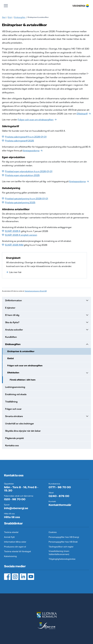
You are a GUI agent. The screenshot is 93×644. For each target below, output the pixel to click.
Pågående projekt (14, 438)
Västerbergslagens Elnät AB (36, 291)
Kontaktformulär (60, 505)
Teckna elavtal (11, 532)
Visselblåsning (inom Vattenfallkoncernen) (59, 553)
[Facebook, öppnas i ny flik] (7, 577)
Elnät (10, 17)
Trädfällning (11, 402)
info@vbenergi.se (16, 508)
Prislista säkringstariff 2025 (18, 141)
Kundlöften (11, 337)
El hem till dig (47, 315)
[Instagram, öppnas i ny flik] (15, 577)
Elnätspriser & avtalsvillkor (21, 351)
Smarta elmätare (47, 416)
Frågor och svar (13, 409)
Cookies (53, 532)
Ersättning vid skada (16, 394)
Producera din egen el (15, 547)
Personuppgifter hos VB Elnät (63, 542)
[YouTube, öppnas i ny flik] (31, 577)
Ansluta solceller (47, 330)
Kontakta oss (12, 445)
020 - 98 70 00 (15, 499)
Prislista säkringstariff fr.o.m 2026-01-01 (24, 137)
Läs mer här (14, 272)
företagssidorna (33, 151)
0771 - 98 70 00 (60, 487)
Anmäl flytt (9, 537)
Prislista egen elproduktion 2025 (21, 175)
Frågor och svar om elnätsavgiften (37, 120)
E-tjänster (10, 308)
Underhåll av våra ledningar (19, 424)
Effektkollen (48, 373)
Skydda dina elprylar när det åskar (23, 431)
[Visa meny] (6, 6)
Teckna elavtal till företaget (17, 551)
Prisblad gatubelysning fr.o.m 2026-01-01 (25, 199)
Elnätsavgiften (20, 17)
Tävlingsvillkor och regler (61, 547)
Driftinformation (47, 300)
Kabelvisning (10, 556)
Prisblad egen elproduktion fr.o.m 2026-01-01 (27, 171)
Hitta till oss (12, 517)
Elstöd (10, 358)
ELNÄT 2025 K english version (20, 235)
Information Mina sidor (15, 542)
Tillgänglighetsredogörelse (62, 559)
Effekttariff (84, 114)
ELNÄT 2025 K (11, 231)
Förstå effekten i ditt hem (23, 380)
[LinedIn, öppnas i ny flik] (23, 577)
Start (4, 17)
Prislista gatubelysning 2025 (19, 202)
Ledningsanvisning (15, 387)
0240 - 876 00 (59, 496)
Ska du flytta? (47, 322)
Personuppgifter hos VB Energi (64, 537)
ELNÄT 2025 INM (13, 245)
